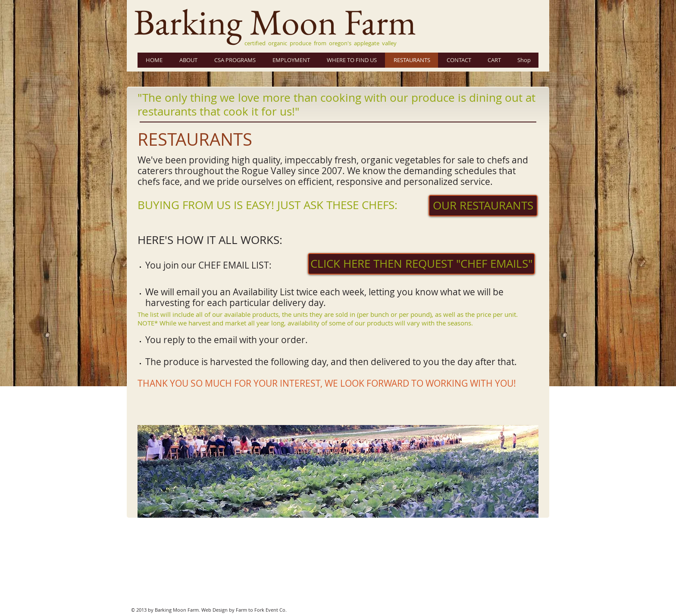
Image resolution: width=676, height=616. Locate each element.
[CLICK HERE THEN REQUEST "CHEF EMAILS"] (421, 264)
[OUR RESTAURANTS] (483, 206)
